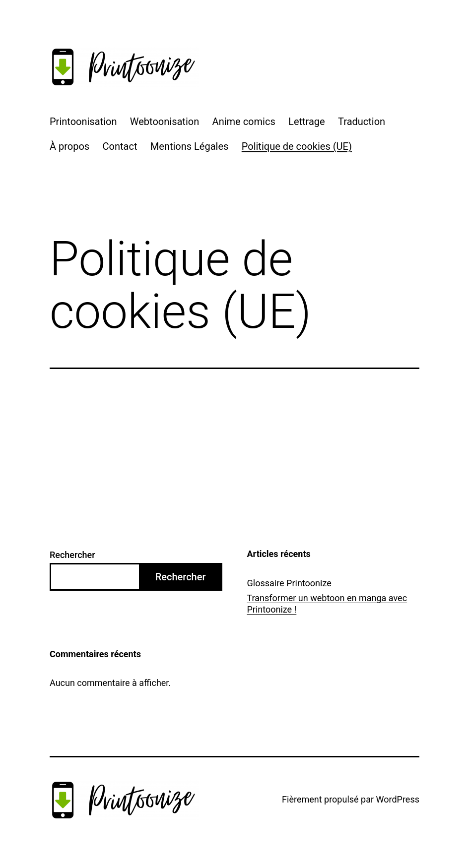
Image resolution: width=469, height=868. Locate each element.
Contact (120, 146)
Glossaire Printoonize (289, 583)
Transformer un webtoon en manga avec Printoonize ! (327, 604)
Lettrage (307, 122)
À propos (69, 146)
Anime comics (244, 122)
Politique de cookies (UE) (297, 146)
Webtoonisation (165, 122)
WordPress (398, 799)
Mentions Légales (190, 146)
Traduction (362, 122)
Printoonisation (83, 122)
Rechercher (72, 555)
